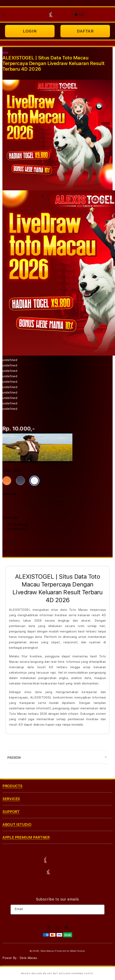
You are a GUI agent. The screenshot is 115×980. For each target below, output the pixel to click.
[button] (5, 14)
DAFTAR (85, 31)
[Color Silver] (34, 481)
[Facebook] (5, 552)
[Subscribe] (100, 910)
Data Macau (48, 951)
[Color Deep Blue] (20, 481)
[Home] (51, 14)
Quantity (9, 494)
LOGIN (30, 31)
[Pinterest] (17, 552)
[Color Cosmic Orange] (7, 481)
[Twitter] (11, 552)
